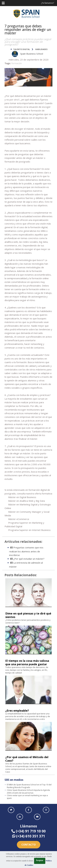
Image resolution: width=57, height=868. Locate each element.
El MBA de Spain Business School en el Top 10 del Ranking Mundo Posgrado (29, 786)
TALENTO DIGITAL (22, 49)
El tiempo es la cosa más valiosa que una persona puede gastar (27, 662)
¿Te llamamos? (47, 3)
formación (17, 63)
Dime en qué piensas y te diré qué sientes (28, 615)
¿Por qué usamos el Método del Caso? (27, 759)
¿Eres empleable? (17, 711)
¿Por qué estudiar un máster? (27, 559)
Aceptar (40, 860)
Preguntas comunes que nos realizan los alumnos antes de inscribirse (26, 551)
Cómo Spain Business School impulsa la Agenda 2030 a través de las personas (28, 791)
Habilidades (41, 49)
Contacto (29, 845)
